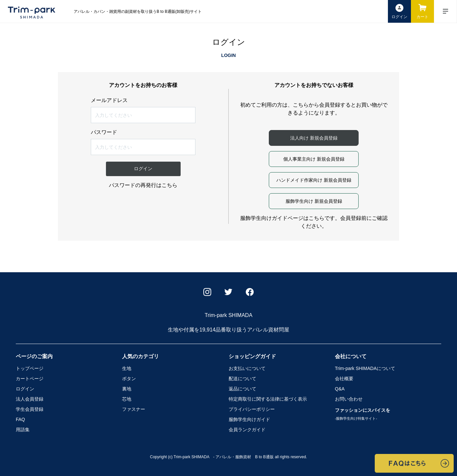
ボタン (129, 379)
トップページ (30, 368)
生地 (127, 368)
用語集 (23, 430)
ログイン (25, 389)
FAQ (20, 419)
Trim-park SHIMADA (365, 368)
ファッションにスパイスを (363, 414)
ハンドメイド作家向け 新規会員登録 (314, 180)
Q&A (340, 389)
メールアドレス (109, 100)
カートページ (30, 379)
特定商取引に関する (268, 399)
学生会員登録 (30, 409)
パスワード (104, 132)
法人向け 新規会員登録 (314, 138)
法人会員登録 (30, 399)
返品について (242, 389)
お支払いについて (247, 368)
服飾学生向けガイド (249, 419)
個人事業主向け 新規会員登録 (314, 159)
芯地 (127, 399)
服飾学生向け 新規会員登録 (314, 201)
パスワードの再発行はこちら (143, 185)
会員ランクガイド (247, 430)
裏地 (127, 389)
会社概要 (344, 379)
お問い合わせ (349, 399)
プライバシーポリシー (252, 409)
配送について (242, 379)
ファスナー (134, 409)
